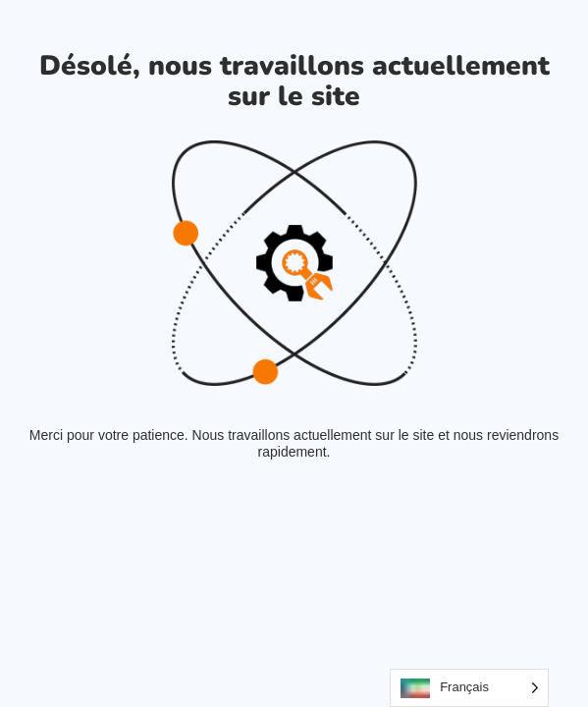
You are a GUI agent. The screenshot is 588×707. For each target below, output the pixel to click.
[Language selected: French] (469, 688)
